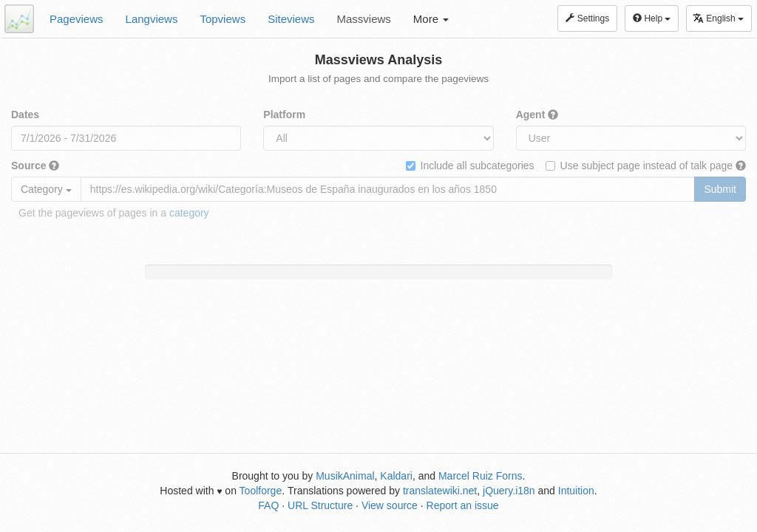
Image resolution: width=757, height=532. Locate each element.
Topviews (223, 19)
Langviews (152, 19)
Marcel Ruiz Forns (481, 476)
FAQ (268, 505)
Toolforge (261, 491)
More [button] (431, 19)
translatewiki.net (440, 491)
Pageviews (77, 19)
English (718, 18)
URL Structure (320, 505)
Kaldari (396, 476)
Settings (587, 18)
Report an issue (463, 505)
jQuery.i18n (509, 491)
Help (652, 18)
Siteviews (291, 19)
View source (390, 505)
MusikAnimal (345, 476)
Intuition (576, 491)
